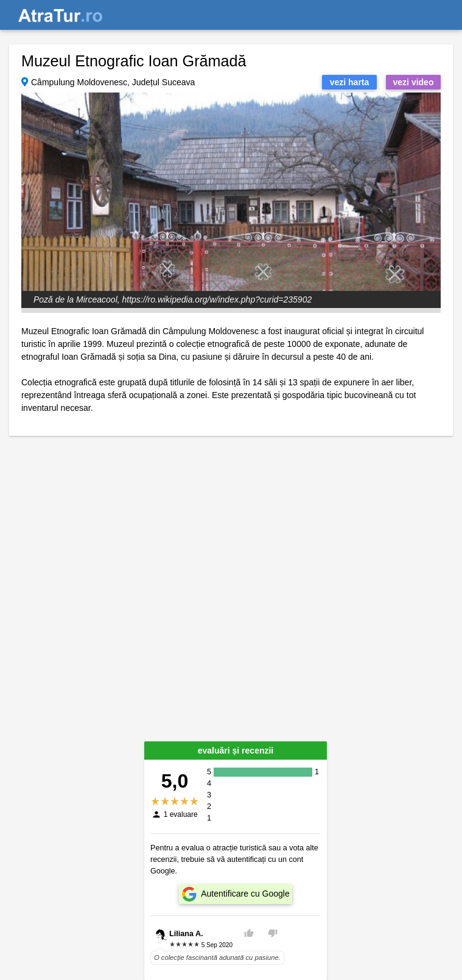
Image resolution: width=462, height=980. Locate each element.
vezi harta (350, 82)
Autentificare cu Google (245, 894)
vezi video (414, 82)
